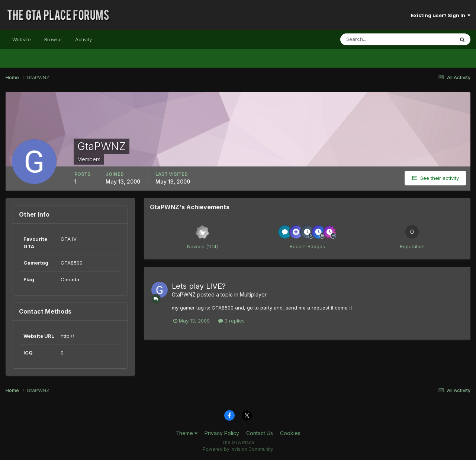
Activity (83, 39)
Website (22, 39)
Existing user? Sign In (441, 15)
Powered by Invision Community (238, 449)
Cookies (290, 433)
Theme (186, 433)
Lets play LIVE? (199, 286)
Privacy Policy (222, 433)
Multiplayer (253, 294)
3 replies (231, 321)
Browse (53, 39)
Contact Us (260, 433)
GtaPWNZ (184, 294)
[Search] (373, 39)
